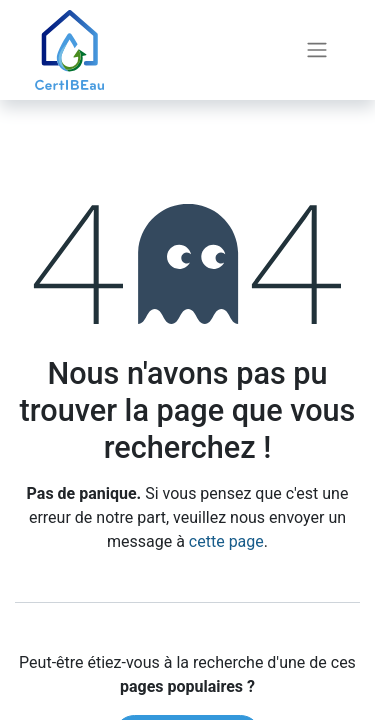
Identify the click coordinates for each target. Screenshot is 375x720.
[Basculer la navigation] (317, 50)
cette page (226, 541)
